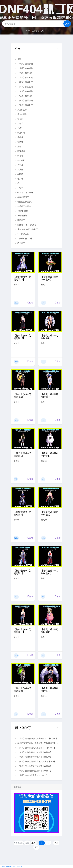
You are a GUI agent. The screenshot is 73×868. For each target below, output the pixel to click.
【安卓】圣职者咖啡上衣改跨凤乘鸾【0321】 (35, 762)
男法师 (19, 170)
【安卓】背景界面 (24, 101)
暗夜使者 (20, 151)
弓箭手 (19, 188)
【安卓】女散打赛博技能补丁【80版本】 (33, 752)
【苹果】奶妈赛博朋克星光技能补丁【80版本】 (36, 739)
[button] (36, 49)
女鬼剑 (19, 119)
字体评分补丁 (22, 216)
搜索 (67, 24)
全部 (18, 59)
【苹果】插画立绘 (24, 78)
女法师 (19, 142)
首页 (28, 31)
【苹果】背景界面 (24, 64)
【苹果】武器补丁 (24, 82)
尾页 (36, 847)
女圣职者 (20, 133)
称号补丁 (20, 243)
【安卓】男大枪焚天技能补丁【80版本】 (33, 766)
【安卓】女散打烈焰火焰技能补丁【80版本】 (35, 748)
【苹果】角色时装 (24, 68)
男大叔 (19, 165)
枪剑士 (44, 31)
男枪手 (19, 128)
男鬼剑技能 (21, 114)
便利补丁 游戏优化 (24, 193)
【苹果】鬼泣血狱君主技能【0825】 (32, 775)
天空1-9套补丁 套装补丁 (26, 229)
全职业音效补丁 (23, 211)
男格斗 (19, 137)
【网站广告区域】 (24, 239)
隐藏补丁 (20, 220)
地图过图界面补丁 (24, 202)
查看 (30, 303)
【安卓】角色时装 (24, 91)
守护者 (19, 179)
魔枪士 (19, 147)
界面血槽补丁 (22, 197)
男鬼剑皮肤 (21, 110)
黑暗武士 (20, 174)
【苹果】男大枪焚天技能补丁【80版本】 (33, 771)
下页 (56, 843)
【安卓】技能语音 (24, 96)
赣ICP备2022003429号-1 (12, 866)
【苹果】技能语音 (24, 73)
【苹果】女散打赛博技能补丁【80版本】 (33, 757)
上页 (34, 843)
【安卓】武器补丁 (24, 105)
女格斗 (19, 156)
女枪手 (19, 124)
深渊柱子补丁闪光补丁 (26, 225)
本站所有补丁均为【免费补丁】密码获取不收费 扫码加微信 (36, 743)
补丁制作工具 (22, 234)
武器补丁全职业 (23, 206)
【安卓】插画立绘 (24, 87)
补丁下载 (36, 31)
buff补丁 (20, 160)
